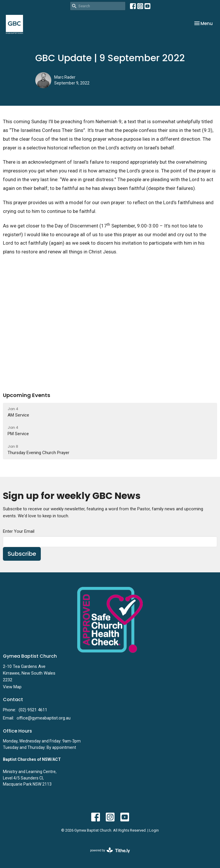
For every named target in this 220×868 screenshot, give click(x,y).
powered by (110, 850)
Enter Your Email (19, 531)
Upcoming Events (27, 395)
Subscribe (22, 554)
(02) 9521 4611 (33, 710)
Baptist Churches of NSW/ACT (32, 759)
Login (154, 830)
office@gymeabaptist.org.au (44, 718)
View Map (12, 687)
